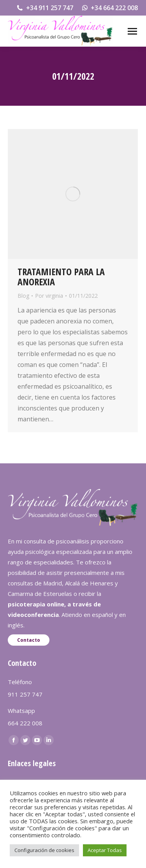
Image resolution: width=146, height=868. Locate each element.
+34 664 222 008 (110, 8)
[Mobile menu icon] (132, 31)
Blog (23, 296)
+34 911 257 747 (45, 8)
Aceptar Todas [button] (105, 850)
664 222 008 (25, 723)
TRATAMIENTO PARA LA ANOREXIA (61, 277)
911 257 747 (25, 694)
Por (49, 296)
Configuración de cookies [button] (44, 850)
